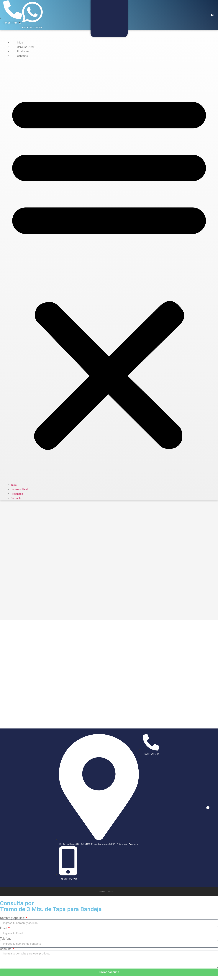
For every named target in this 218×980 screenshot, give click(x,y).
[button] (109, 270)
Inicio (20, 43)
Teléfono (6, 938)
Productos (23, 51)
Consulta (6, 949)
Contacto (22, 56)
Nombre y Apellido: (13, 918)
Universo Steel (26, 47)
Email (4, 928)
